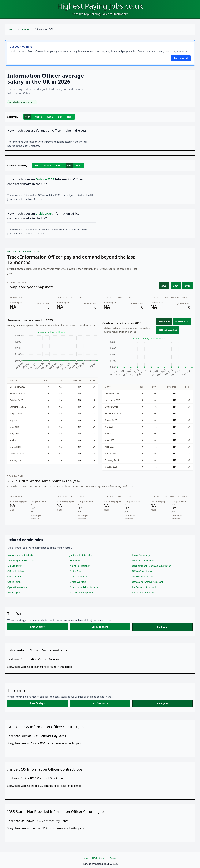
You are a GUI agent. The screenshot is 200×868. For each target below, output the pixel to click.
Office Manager (78, 577)
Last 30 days (37, 627)
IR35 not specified (168, 330)
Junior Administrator (81, 555)
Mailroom (75, 561)
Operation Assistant (18, 587)
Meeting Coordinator (144, 561)
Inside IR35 (164, 322)
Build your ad (181, 58)
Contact (114, 858)
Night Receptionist (80, 566)
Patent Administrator (144, 593)
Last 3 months (100, 627)
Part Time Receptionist (82, 593)
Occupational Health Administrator (152, 566)
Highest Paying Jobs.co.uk (100, 6)
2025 (164, 286)
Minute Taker (15, 566)
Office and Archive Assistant (148, 582)
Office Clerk (76, 571)
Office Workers (78, 582)
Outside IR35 (182, 322)
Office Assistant (16, 571)
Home (12, 29)
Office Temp (14, 582)
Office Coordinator (142, 571)
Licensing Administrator (21, 561)
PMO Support (15, 593)
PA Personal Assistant (144, 587)
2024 (176, 286)
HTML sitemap (99, 858)
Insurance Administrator (21, 555)
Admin (25, 29)
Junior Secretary (141, 555)
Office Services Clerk (143, 577)
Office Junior (14, 577)
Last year (163, 627)
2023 (188, 286)
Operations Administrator (84, 587)
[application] (53, 352)
